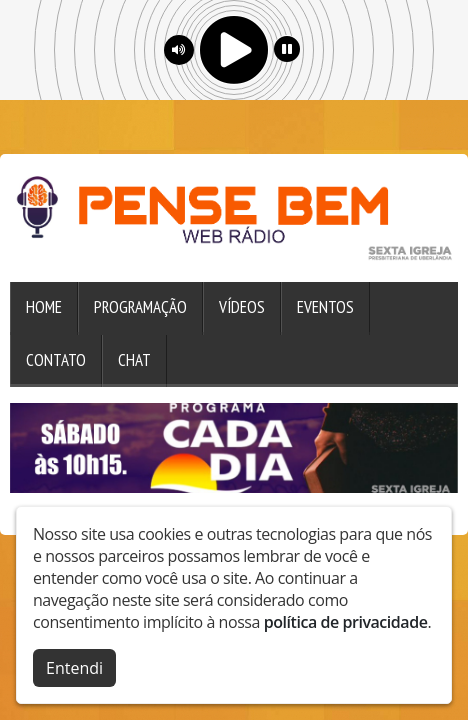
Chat (134, 360)
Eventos (325, 307)
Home (44, 307)
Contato (56, 360)
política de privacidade (346, 620)
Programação (140, 307)
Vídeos (242, 307)
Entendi (74, 666)
